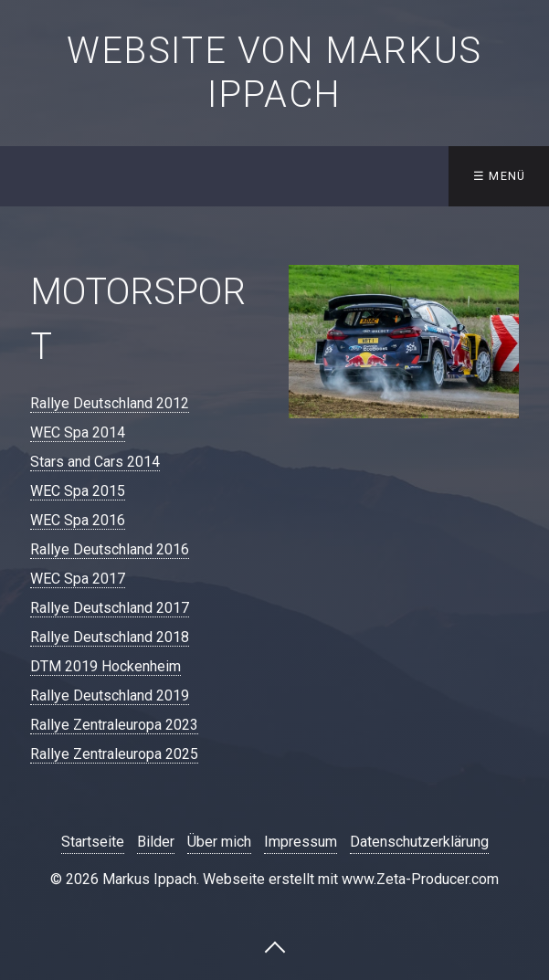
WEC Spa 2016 (78, 520)
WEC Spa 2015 (78, 491)
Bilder (156, 842)
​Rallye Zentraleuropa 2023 (114, 725)
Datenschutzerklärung (419, 842)
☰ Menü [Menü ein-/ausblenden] (500, 176)
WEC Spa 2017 (78, 579)
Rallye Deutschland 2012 (110, 403)
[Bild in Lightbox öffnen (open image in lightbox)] (404, 342)
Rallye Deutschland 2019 (110, 695)
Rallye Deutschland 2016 (110, 549)
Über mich (219, 842)
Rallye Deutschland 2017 (110, 608)
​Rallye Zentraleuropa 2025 (114, 754)
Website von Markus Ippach (274, 73)
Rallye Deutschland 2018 (110, 637)
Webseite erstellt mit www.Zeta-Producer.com (351, 879)
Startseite (93, 842)
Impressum (301, 842)
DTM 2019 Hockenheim (106, 666)
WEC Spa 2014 (78, 432)
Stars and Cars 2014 (95, 462)
